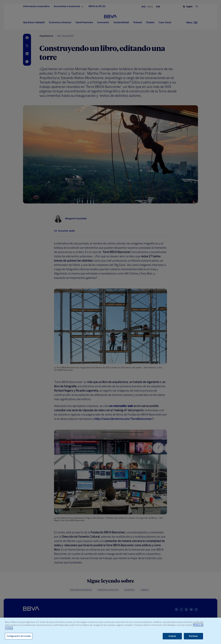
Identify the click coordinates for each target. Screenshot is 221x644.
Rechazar (193, 636)
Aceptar (172, 636)
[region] (110, 631)
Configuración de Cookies (19, 636)
